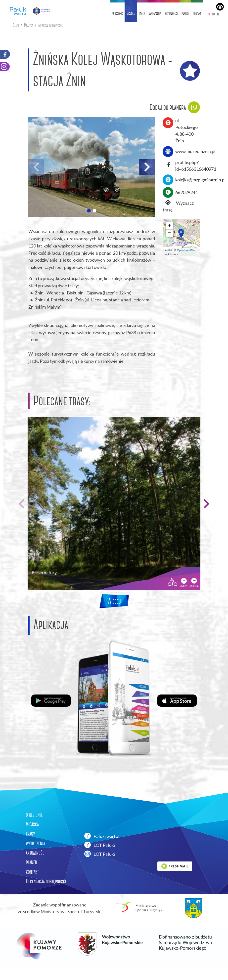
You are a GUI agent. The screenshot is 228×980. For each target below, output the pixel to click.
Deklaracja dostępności (46, 881)
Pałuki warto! (102, 836)
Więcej (114, 601)
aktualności (36, 853)
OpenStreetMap (187, 250)
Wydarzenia (155, 13)
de (218, 14)
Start (16, 25)
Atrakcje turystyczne (50, 25)
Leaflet (168, 250)
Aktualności (171, 13)
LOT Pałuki (100, 845)
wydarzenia (35, 843)
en (213, 14)
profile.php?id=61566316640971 (196, 166)
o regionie (34, 815)
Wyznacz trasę (178, 206)
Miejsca (131, 13)
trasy (30, 834)
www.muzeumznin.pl (195, 151)
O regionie (117, 13)
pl (209, 14)
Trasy (142, 13)
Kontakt (197, 13)
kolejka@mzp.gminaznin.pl (200, 180)
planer (31, 862)
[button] (89, 211)
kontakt (32, 872)
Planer (185, 13)
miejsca (32, 824)
